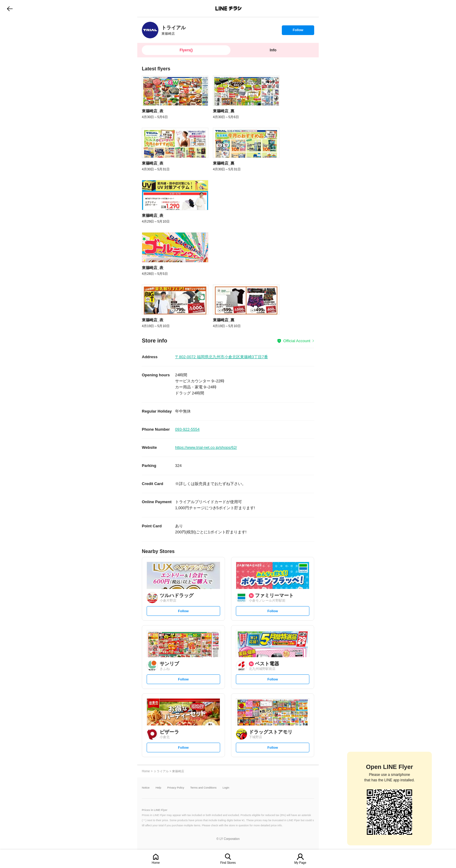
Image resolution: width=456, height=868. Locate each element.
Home (156, 863)
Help (159, 788)
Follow (298, 31)
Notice (146, 788)
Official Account (297, 341)
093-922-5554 (187, 429)
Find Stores (228, 863)
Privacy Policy (176, 788)
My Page (300, 863)
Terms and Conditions (203, 788)
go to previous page (10, 8)
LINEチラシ (228, 8)
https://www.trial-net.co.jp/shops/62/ (206, 447)
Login (226, 788)
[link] (150, 30)
